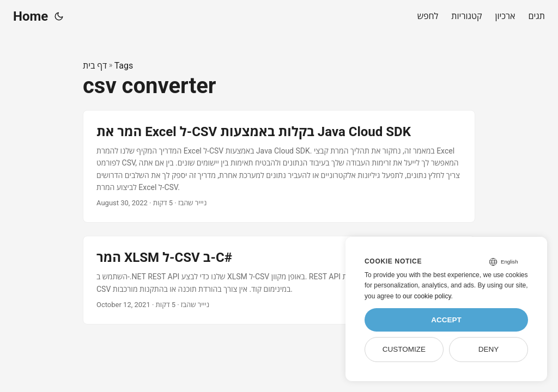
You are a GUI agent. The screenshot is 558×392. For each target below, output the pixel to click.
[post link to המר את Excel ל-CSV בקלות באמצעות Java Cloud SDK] (279, 167)
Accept (446, 320)
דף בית (95, 66)
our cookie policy (427, 296)
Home (31, 16)
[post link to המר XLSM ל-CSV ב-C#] (279, 280)
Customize (404, 349)
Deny (489, 349)
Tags (124, 66)
